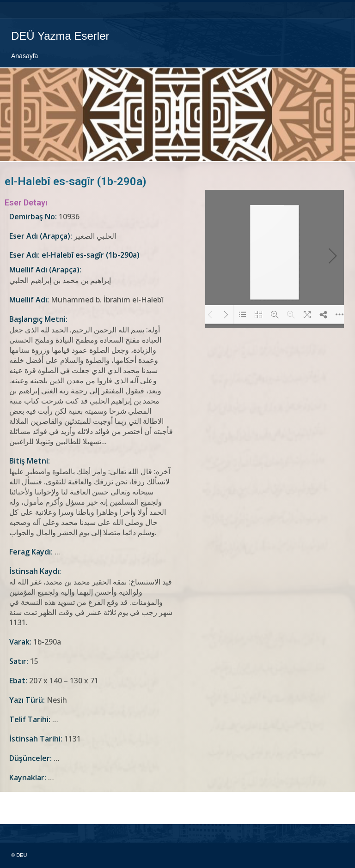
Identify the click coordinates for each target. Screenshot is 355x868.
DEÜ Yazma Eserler (60, 36)
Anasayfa (24, 56)
